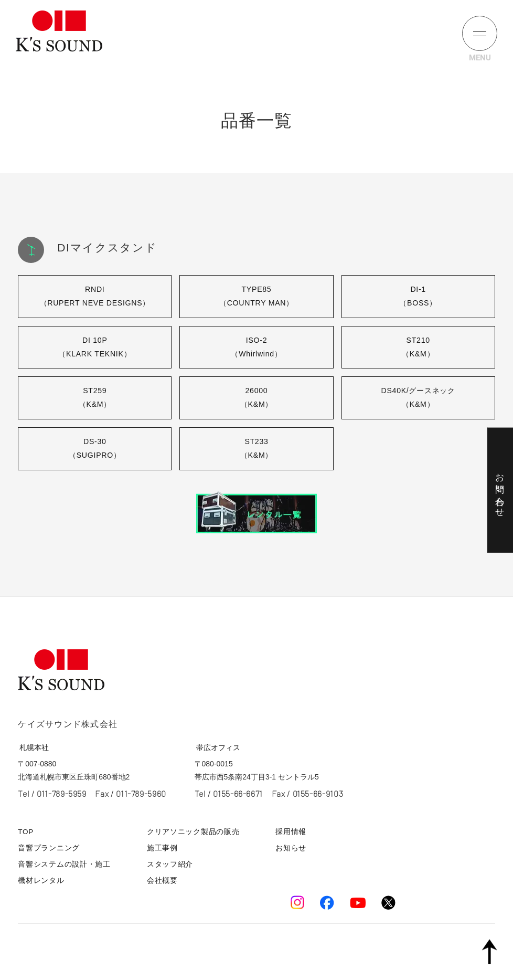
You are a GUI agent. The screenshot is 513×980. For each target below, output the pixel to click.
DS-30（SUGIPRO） (95, 450)
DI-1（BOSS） (418, 296)
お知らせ (292, 849)
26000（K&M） (256, 399)
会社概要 (162, 881)
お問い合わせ (500, 490)
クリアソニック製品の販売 (191, 833)
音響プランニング (47, 849)
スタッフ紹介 (169, 865)
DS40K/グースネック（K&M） (418, 399)
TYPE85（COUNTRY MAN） (257, 296)
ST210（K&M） (418, 347)
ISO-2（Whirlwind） (256, 347)
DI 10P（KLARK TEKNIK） (95, 347)
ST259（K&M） (95, 399)
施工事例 (162, 849)
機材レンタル (39, 881)
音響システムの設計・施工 (61, 865)
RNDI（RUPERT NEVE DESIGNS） (95, 296)
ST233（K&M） (256, 450)
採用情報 (292, 833)
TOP (25, 833)
